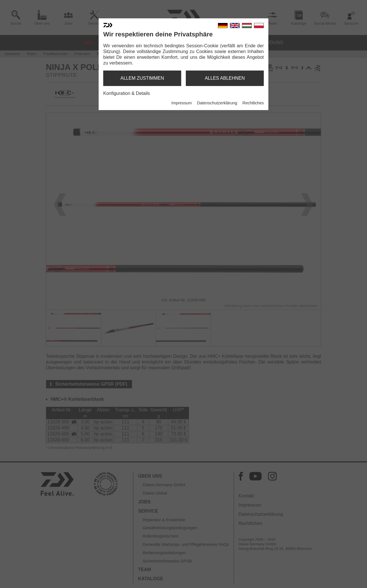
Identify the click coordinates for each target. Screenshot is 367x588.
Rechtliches (253, 103)
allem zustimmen (142, 78)
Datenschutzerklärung (217, 103)
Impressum (182, 103)
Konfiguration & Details (127, 93)
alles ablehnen (225, 78)
